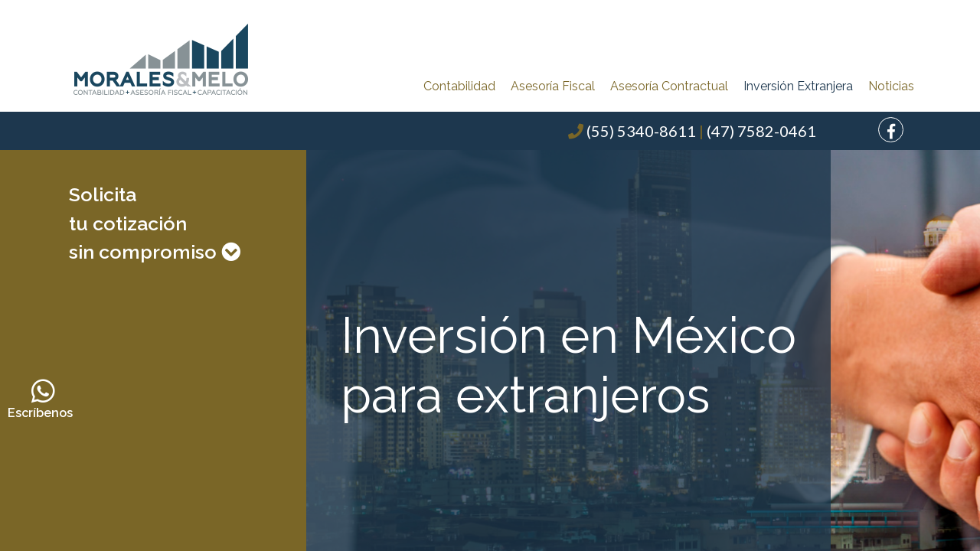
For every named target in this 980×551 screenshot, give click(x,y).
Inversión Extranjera (798, 86)
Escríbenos (43, 399)
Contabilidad (459, 86)
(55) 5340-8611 (641, 131)
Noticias (891, 86)
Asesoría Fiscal (553, 86)
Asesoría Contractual (669, 86)
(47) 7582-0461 (761, 131)
